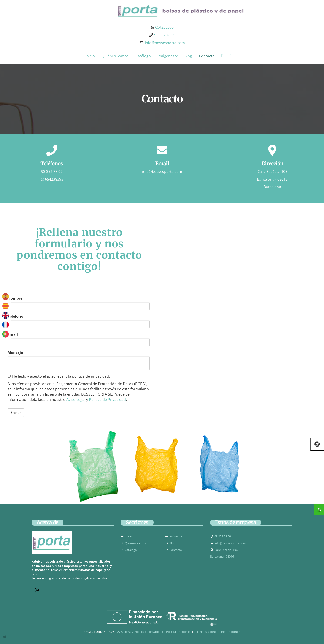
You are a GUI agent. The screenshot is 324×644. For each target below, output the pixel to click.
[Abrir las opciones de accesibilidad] (317, 444)
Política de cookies (179, 632)
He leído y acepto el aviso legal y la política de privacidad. (59, 376)
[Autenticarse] (5, 636)
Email (13, 334)
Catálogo (143, 56)
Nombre (15, 298)
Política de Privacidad (107, 400)
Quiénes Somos (115, 56)
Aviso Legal (76, 400)
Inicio (90, 56)
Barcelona (272, 187)
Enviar (16, 413)
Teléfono (15, 316)
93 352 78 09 (52, 172)
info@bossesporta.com (165, 43)
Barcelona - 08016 (272, 179)
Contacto (207, 56)
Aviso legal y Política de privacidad (140, 632)
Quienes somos (135, 543)
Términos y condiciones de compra (218, 632)
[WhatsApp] (37, 591)
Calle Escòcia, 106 (272, 172)
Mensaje (15, 352)
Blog (188, 56)
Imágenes (168, 56)
